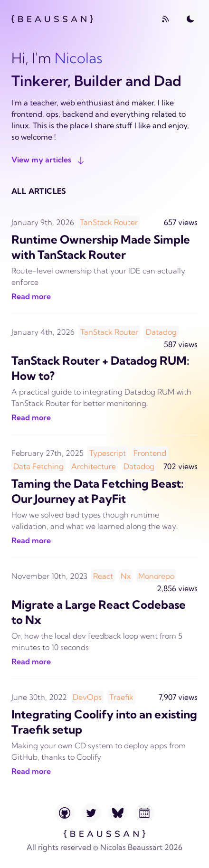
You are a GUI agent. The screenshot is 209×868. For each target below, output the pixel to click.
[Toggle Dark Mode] (190, 19)
